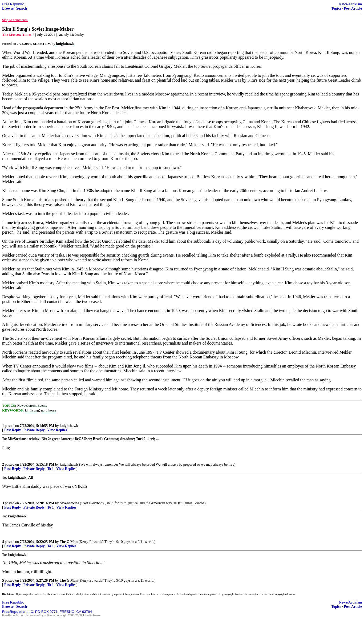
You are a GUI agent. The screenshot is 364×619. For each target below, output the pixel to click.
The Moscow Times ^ (18, 35)
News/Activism (350, 4)
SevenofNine (69, 503)
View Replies (57, 430)
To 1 (50, 469)
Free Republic (13, 4)
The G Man (69, 542)
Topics (336, 8)
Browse (8, 8)
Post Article (353, 8)
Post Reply (13, 430)
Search (22, 8)
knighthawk (69, 426)
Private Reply (34, 430)
